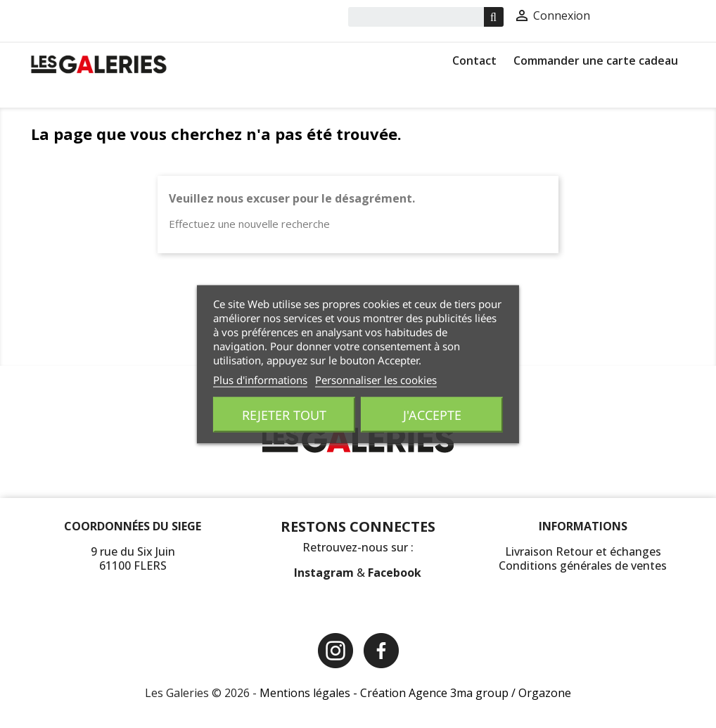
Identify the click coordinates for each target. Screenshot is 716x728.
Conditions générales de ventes (583, 566)
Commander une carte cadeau (596, 60)
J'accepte (432, 414)
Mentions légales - (310, 693)
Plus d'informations (260, 379)
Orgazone (545, 693)
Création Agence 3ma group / (439, 693)
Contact (474, 60)
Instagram (325, 573)
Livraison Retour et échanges (583, 551)
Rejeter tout (284, 414)
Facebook (395, 573)
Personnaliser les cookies (376, 379)
